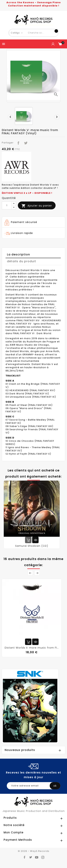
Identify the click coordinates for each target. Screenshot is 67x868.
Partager (18, 142)
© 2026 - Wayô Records (34, 851)
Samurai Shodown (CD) (32, 546)
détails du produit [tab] (22, 261)
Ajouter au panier (37, 206)
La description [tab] (18, 254)
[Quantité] (7, 205)
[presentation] (9, 116)
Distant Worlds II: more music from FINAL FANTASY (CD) (32, 648)
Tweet (25, 142)
